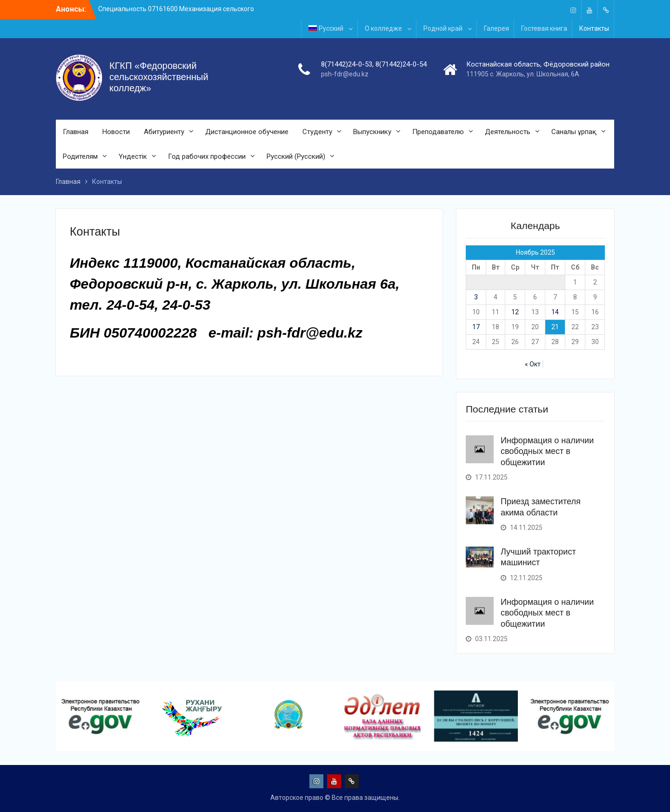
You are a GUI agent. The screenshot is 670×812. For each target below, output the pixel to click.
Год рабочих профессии (207, 156)
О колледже (383, 28)
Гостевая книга (544, 28)
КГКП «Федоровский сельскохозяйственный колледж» (159, 77)
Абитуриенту (164, 132)
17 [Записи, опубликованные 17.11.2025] (476, 327)
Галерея (496, 28)
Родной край (443, 28)
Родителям (80, 156)
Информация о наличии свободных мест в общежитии (547, 451)
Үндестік (133, 156)
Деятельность (508, 132)
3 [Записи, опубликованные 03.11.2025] (476, 297)
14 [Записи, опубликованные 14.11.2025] (555, 312)
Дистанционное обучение (247, 132)
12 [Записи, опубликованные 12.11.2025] (515, 312)
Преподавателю (438, 132)
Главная (76, 132)
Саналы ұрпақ (574, 132)
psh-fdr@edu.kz (345, 74)
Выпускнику (372, 132)
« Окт (533, 364)
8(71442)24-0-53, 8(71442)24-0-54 (374, 64)
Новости (116, 132)
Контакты (594, 28)
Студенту (317, 132)
